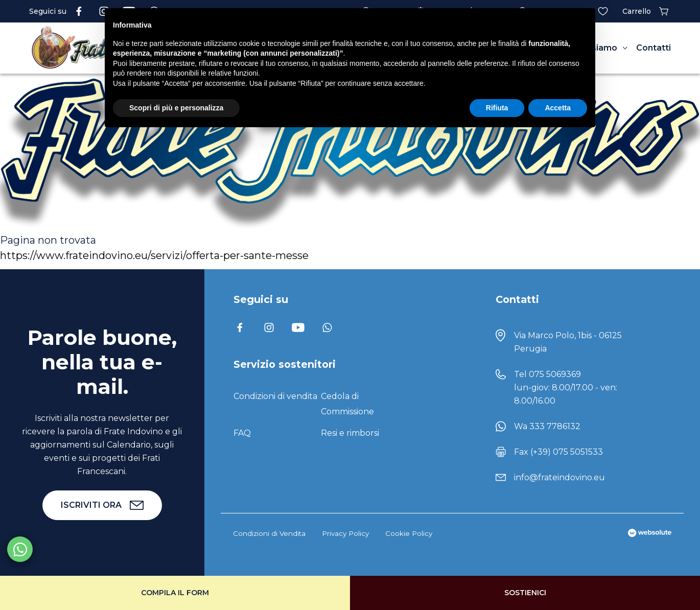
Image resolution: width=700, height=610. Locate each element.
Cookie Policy (409, 533)
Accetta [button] (558, 108)
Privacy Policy (345, 533)
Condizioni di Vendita (269, 533)
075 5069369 (555, 374)
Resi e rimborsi (350, 433)
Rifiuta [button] (497, 108)
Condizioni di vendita (275, 396)
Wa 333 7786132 (547, 426)
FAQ (242, 433)
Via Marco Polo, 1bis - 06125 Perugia (568, 342)
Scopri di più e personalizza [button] (176, 108)
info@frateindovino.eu (559, 477)
